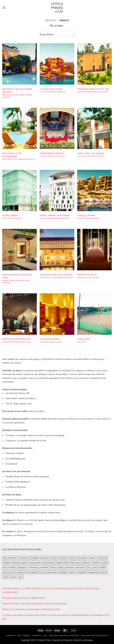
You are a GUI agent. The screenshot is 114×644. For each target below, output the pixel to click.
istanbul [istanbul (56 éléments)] (58, 563)
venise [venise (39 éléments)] (6, 577)
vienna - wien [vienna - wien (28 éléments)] (17, 577)
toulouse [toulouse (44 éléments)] (103, 572)
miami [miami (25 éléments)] (53, 567)
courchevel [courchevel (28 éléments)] (102, 558)
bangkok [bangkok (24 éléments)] (35, 558)
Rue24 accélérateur (84, 640)
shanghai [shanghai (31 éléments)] (82, 572)
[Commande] (57, 34)
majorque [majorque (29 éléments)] (22, 567)
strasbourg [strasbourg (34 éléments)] (92, 572)
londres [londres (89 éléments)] (96, 563)
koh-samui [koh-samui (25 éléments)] (76, 563)
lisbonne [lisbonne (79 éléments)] (86, 563)
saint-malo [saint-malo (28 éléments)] (52, 572)
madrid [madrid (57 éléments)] (12, 567)
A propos (10, 635)
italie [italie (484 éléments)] (67, 563)
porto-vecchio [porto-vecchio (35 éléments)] (9, 572)
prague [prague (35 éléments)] (21, 572)
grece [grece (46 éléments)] (25, 563)
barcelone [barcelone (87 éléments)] (45, 558)
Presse (27, 635)
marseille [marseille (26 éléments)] (44, 567)
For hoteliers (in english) (95, 635)
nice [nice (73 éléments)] (88, 567)
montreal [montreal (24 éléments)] (69, 567)
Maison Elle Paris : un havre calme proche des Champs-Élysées (35, 603)
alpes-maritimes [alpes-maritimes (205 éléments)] (10, 558)
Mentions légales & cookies (64, 635)
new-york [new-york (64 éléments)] (80, 567)
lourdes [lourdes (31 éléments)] (105, 563)
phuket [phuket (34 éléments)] (103, 567)
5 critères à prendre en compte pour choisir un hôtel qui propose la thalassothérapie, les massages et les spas (56, 617)
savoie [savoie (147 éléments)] (72, 572)
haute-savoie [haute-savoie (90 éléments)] (35, 563)
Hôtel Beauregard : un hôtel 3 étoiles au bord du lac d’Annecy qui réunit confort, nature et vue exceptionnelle (51, 590)
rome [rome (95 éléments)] (43, 572)
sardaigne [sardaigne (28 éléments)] (63, 572)
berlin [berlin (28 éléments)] (54, 558)
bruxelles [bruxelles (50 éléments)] (83, 558)
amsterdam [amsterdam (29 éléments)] (24, 558)
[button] (4, 7)
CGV (45, 635)
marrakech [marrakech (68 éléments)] (33, 567)
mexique (51, 20)
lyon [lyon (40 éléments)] (5, 567)
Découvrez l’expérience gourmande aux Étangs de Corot (31, 609)
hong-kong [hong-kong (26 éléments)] (48, 563)
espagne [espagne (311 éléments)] (7, 563)
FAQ (19, 635)
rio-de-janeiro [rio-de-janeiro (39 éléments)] (32, 572)
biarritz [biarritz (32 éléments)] (63, 558)
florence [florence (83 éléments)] (16, 563)
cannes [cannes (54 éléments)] (92, 558)
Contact (36, 635)
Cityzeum (68, 640)
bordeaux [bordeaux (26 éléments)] (72, 558)
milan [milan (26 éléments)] (61, 567)
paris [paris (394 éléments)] (95, 567)
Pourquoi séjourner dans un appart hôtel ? (24, 598)
